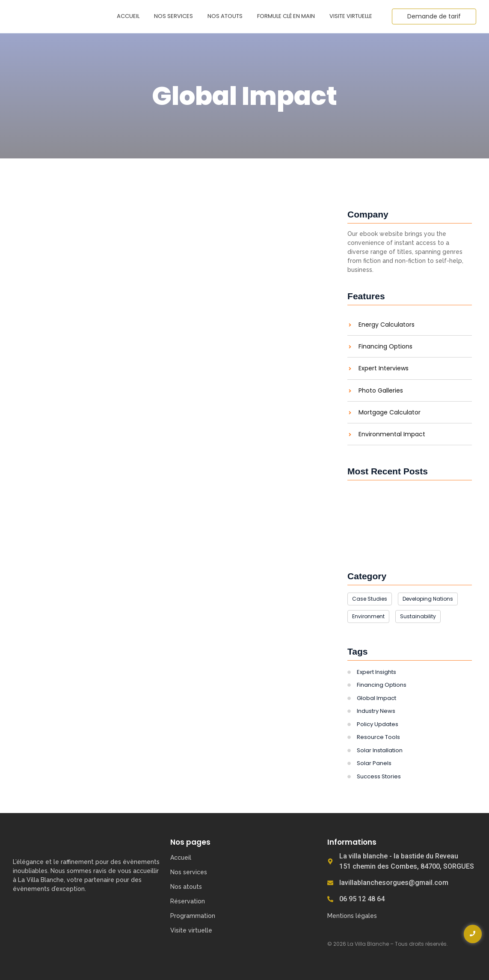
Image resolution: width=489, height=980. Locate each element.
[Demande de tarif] (434, 16)
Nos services (173, 16)
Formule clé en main (286, 16)
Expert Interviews (384, 368)
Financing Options (385, 347)
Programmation (193, 916)
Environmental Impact (392, 434)
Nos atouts (225, 16)
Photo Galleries (381, 391)
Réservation (188, 901)
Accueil (128, 16)
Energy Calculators (387, 325)
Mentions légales (352, 916)
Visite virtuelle (351, 16)
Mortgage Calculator (390, 413)
